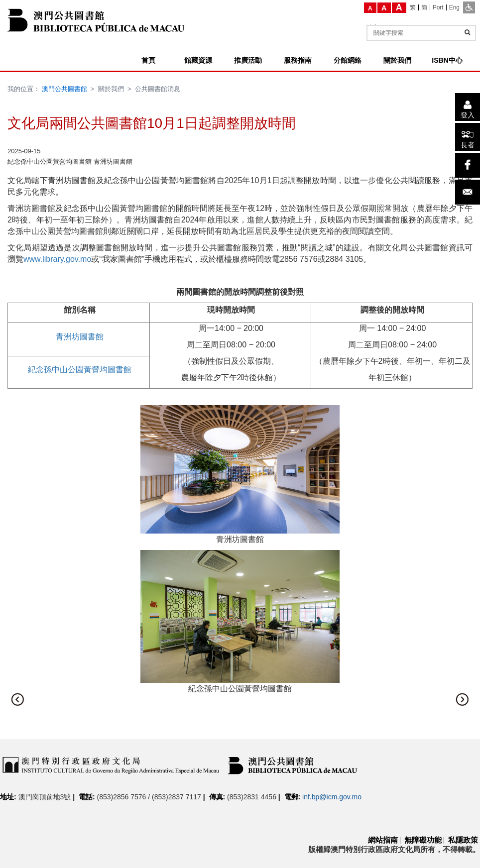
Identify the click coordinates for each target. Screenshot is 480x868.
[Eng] (454, 7)
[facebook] (468, 165)
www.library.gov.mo (57, 259)
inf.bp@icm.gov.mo (332, 797)
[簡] (424, 7)
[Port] (438, 7)
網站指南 (383, 840)
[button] (18, 699)
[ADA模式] (469, 7)
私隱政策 (463, 840)
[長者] (468, 137)
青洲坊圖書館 (80, 337)
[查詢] (467, 32)
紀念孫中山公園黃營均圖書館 (80, 370)
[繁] (413, 7)
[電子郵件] (468, 192)
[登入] (468, 107)
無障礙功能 (423, 840)
